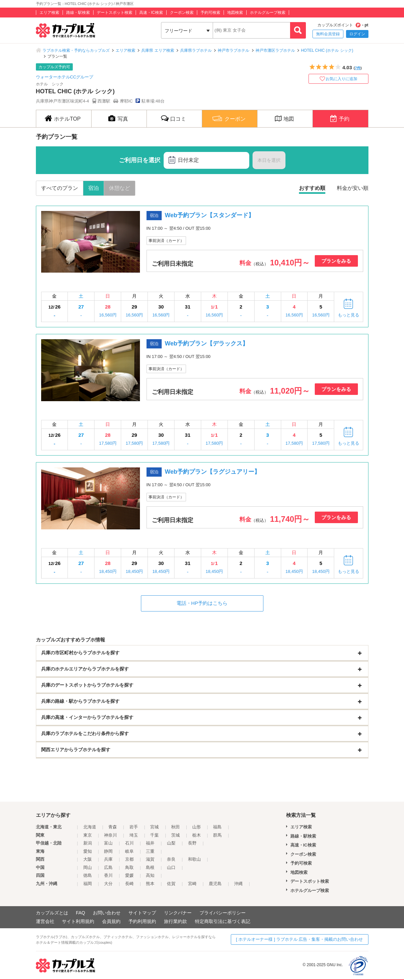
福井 (150, 843)
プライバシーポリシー (223, 913)
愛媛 (129, 875)
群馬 (217, 835)
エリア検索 (49, 13)
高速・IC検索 (151, 13)
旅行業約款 (175, 921)
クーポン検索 (182, 13)
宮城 (154, 827)
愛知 (88, 851)
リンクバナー (178, 913)
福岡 (88, 884)
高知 (150, 875)
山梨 (171, 843)
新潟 (88, 843)
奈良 (171, 859)
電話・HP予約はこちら (202, 603)
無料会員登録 (328, 34)
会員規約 (111, 921)
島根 (150, 867)
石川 (129, 843)
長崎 (129, 884)
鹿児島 (215, 884)
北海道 (90, 827)
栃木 (197, 835)
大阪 (88, 859)
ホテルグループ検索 (268, 13)
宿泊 (94, 188)
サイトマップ (142, 913)
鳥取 (129, 867)
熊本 (150, 884)
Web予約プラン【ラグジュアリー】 (213, 472)
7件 (358, 68)
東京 (88, 835)
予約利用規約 (142, 921)
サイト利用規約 (78, 921)
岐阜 (129, 851)
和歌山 (194, 859)
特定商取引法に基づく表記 (223, 921)
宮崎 (192, 884)
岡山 (88, 867)
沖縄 (238, 884)
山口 (171, 867)
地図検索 (235, 13)
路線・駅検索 (78, 13)
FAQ (80, 913)
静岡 (108, 851)
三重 (150, 851)
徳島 (88, 875)
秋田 (175, 827)
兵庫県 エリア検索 (158, 50)
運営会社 (45, 921)
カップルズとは (52, 913)
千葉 (154, 835)
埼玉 (134, 835)
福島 (217, 827)
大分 (108, 884)
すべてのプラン (60, 188)
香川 (108, 875)
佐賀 (171, 884)
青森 (113, 827)
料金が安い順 (353, 188)
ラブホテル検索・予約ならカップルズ (76, 50)
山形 (197, 827)
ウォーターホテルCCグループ (65, 77)
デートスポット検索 (115, 13)
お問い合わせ (107, 913)
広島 (108, 867)
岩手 (134, 827)
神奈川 (110, 835)
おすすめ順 (312, 188)
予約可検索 (210, 13)
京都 (129, 859)
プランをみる (336, 261)
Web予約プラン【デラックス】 (207, 343)
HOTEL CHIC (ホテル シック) (327, 50)
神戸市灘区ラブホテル (275, 50)
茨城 (175, 835)
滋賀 (150, 859)
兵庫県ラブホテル (196, 50)
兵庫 (108, 859)
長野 (192, 843)
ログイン (357, 34)
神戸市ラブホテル (233, 50)
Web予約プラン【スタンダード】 (210, 215)
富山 (108, 843)
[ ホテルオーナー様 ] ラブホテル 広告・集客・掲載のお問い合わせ (300, 939)
